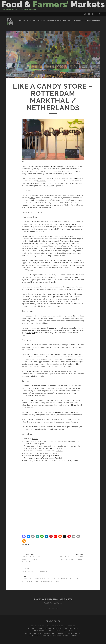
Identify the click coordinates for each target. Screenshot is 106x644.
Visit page (53, 6)
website (32, 198)
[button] (24, 536)
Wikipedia (49, 186)
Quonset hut (42, 181)
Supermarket (45, 581)
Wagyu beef (56, 581)
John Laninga (29, 461)
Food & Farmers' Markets (53, 600)
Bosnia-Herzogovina (48, 328)
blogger (78, 178)
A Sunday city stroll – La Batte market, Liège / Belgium (53, 631)
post (38, 441)
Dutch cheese (54, 579)
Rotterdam (52, 166)
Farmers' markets (29, 571)
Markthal (65, 579)
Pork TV (25, 581)
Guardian (59, 451)
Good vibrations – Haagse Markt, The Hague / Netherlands (32, 559)
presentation (56, 412)
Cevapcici (31, 333)
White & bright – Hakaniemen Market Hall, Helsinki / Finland (53, 636)
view (52, 453)
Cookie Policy (27, 20)
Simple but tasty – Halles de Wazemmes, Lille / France (53, 626)
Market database (93, 20)
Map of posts (78, 20)
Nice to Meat (69, 236)
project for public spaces (53, 448)
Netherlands (43, 571)
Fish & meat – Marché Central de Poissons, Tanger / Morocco (53, 628)
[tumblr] (29, 545)
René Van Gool (27, 412)
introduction (57, 456)
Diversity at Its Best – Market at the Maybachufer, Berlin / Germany (53, 633)
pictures (39, 458)
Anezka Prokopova (31, 400)
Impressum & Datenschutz (60, 20)
